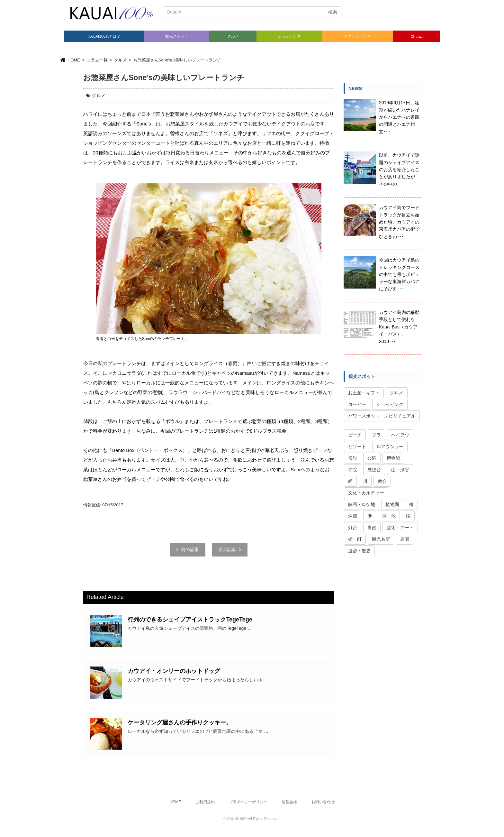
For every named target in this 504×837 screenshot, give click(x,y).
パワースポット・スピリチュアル (382, 416)
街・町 (355, 539)
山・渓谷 (400, 470)
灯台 (353, 528)
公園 (372, 458)
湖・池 (389, 516)
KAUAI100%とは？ (104, 36)
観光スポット (177, 36)
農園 (405, 539)
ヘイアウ (400, 435)
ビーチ (355, 435)
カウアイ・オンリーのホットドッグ (174, 671)
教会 (382, 481)
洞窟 (353, 516)
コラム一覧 (97, 60)
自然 (372, 528)
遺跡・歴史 (359, 551)
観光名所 (381, 539)
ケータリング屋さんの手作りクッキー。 (180, 722)
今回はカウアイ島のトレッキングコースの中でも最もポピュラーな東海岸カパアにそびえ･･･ (399, 274)
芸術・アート (400, 528)
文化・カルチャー (366, 493)
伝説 (353, 458)
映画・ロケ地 (362, 504)
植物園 (392, 504)
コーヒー (357, 404)
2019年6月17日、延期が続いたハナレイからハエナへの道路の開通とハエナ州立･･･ (399, 117)
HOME (70, 60)
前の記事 (188, 549)
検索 (333, 12)
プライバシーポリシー (248, 802)
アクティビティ (357, 36)
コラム (416, 36)
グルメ (233, 36)
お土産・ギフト (364, 393)
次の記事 (230, 549)
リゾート (357, 446)
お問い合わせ (323, 802)
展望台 (374, 470)
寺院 (353, 470)
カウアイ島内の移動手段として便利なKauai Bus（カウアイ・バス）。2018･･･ (399, 327)
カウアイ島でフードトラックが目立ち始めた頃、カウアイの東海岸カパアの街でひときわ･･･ (399, 222)
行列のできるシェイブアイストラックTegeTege (190, 620)
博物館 (393, 458)
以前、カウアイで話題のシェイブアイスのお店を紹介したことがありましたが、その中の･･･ (399, 170)
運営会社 (289, 802)
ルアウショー (390, 446)
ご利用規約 (205, 802)
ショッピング (289, 36)
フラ (376, 435)
